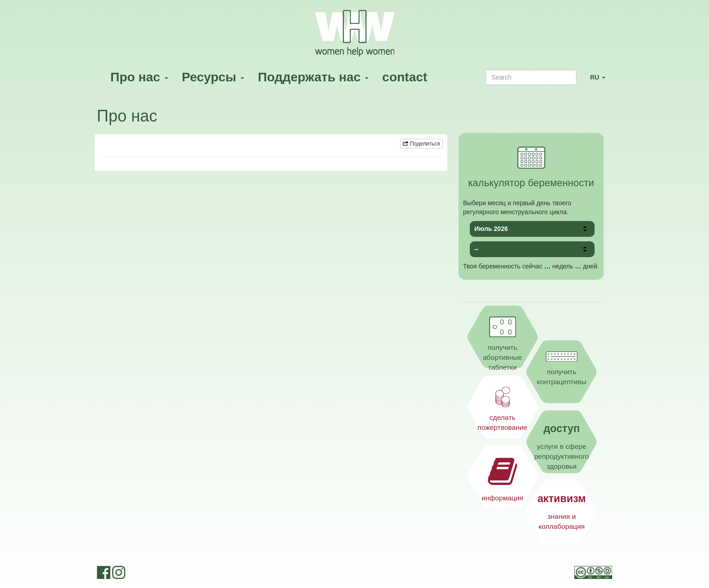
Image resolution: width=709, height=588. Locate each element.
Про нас (139, 77)
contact (405, 77)
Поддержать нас (313, 77)
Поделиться (421, 144)
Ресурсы (213, 77)
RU (601, 81)
